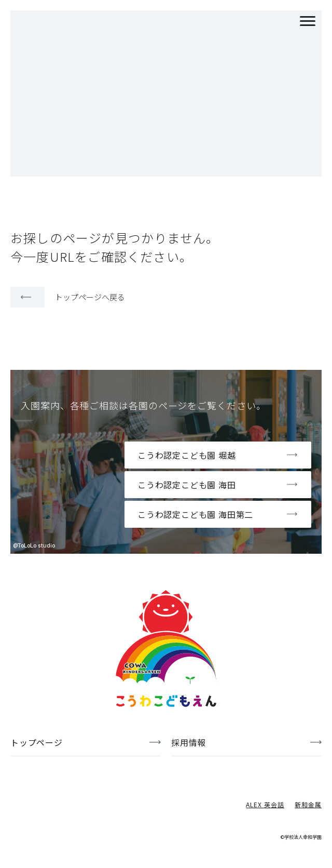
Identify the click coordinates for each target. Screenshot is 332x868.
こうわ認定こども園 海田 (187, 485)
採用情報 (189, 742)
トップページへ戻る (90, 297)
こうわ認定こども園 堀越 (187, 455)
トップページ (37, 742)
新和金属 (308, 804)
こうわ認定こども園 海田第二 (195, 514)
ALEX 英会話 (265, 804)
